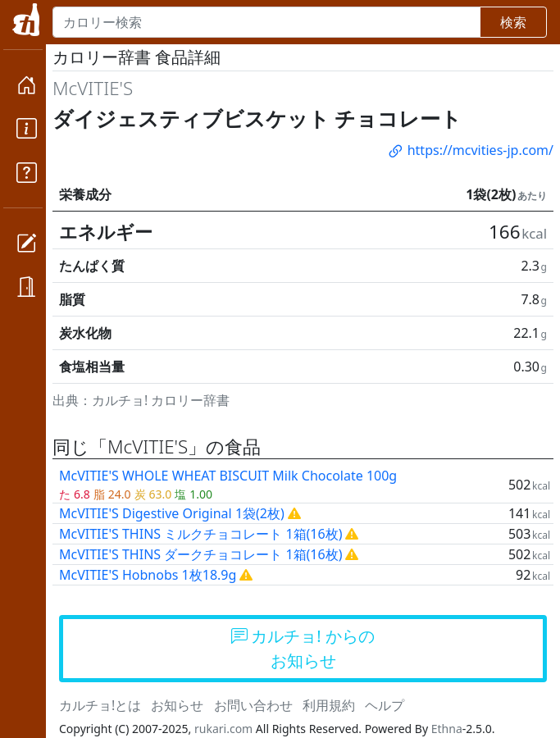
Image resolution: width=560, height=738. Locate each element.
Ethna (447, 729)
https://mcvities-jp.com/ (470, 150)
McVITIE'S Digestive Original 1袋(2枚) (172, 513)
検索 (513, 22)
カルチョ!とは (100, 705)
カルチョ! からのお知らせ (303, 648)
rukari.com (223, 729)
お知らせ (177, 705)
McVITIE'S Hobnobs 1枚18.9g (148, 575)
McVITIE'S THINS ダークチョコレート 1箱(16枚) (200, 554)
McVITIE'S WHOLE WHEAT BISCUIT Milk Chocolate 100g (228, 476)
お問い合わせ (253, 705)
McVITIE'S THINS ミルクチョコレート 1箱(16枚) (200, 534)
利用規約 (329, 705)
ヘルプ (385, 705)
